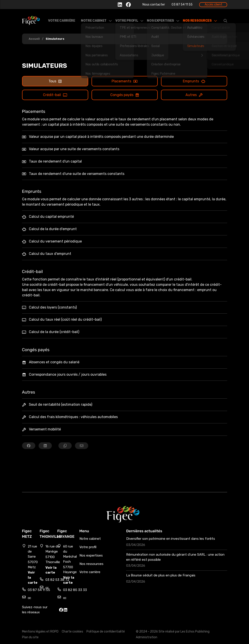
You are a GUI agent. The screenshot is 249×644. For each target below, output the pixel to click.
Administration (147, 637)
